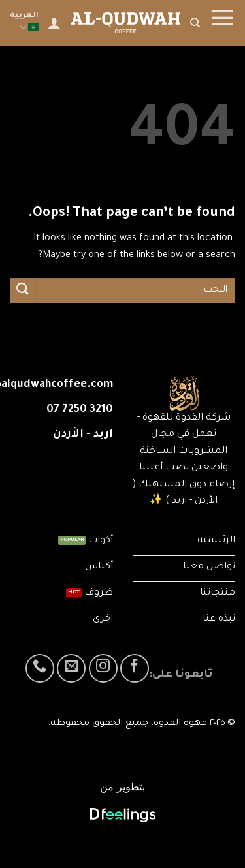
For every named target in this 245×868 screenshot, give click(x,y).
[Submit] (23, 291)
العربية (24, 23)
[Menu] (222, 23)
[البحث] (195, 23)
